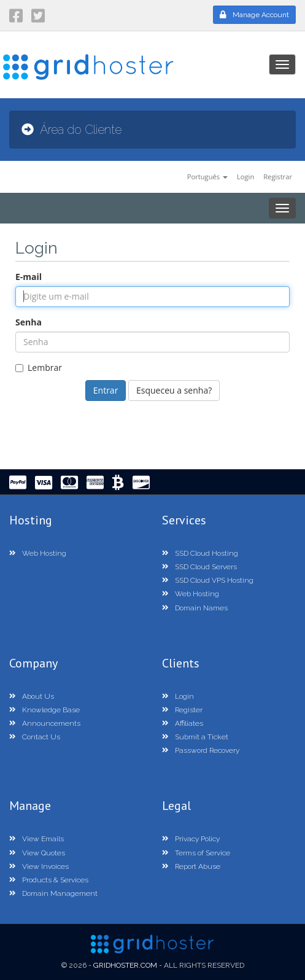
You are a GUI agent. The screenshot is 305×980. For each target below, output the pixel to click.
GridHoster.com (125, 965)
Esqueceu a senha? (174, 390)
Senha (29, 322)
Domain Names (195, 608)
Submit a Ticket (195, 737)
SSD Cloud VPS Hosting (208, 580)
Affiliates (183, 723)
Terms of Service (196, 853)
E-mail (29, 277)
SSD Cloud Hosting (200, 553)
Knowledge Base (44, 710)
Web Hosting (38, 553)
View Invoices (39, 866)
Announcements (45, 723)
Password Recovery (201, 750)
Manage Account (254, 15)
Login (245, 177)
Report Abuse (191, 866)
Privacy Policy (191, 839)
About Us (32, 696)
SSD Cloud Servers (199, 567)
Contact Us (35, 737)
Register (182, 710)
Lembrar (39, 367)
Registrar (278, 177)
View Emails (37, 839)
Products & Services (49, 880)
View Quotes (37, 853)
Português (207, 177)
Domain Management (53, 893)
